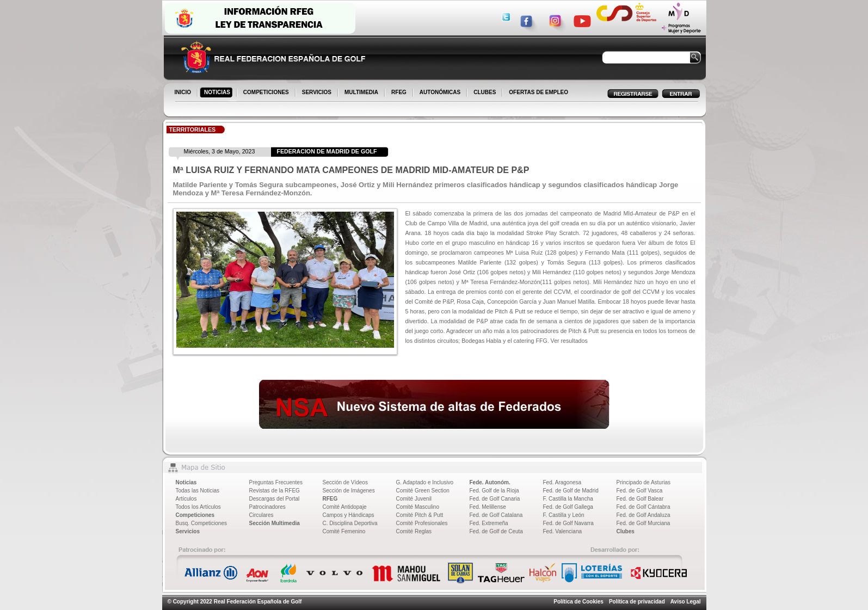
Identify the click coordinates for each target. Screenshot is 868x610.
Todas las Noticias (198, 491)
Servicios (188, 531)
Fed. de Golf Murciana (644, 523)
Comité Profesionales (422, 523)
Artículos (186, 499)
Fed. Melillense (488, 507)
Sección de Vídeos (345, 482)
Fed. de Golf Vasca (640, 491)
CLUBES (485, 92)
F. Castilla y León (564, 515)
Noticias (186, 482)
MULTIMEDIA (362, 93)
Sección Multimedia (275, 523)
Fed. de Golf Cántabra (644, 507)
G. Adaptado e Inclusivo (425, 482)
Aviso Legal (686, 602)
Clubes (626, 531)
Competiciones (195, 515)
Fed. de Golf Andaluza (644, 515)
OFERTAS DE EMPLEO (538, 92)
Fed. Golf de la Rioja (494, 491)
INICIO (184, 93)
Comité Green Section (423, 491)
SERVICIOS (318, 93)
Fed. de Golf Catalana (496, 515)
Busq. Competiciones (202, 523)
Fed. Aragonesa (562, 482)
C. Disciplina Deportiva (350, 523)
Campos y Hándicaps (349, 515)
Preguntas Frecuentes (276, 482)
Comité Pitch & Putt (420, 515)
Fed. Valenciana (563, 531)
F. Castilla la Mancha (568, 499)
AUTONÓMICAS (440, 92)
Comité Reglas (414, 531)
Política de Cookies (578, 602)
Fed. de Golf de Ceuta (496, 531)
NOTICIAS (218, 93)
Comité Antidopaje (345, 507)
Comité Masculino (418, 507)
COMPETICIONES (267, 93)
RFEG (400, 93)
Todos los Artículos (198, 507)
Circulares (261, 515)
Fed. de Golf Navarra (568, 523)
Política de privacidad (637, 602)
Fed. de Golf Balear (640, 499)
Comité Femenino (344, 531)
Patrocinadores (267, 507)
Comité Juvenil (414, 499)
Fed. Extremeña (489, 523)
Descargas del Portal (275, 499)
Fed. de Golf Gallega (568, 507)
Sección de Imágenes (349, 491)
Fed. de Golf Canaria (495, 499)
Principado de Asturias (644, 482)
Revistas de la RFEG (275, 491)
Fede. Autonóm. (490, 482)
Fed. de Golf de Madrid (571, 491)
